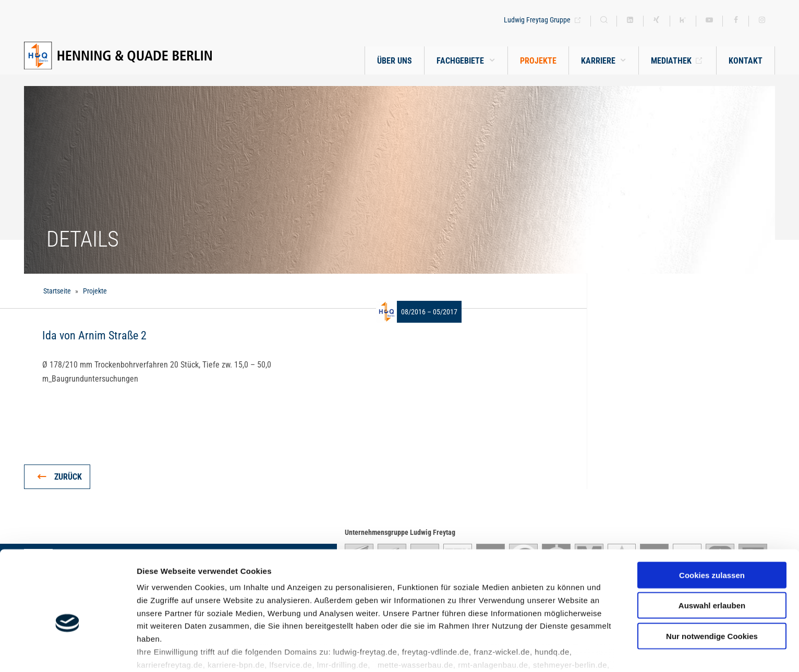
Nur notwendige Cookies (712, 581)
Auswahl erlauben (712, 550)
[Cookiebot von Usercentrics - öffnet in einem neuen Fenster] (68, 652)
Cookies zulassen (712, 520)
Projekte (95, 291)
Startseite (57, 291)
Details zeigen (555, 651)
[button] (604, 61)
